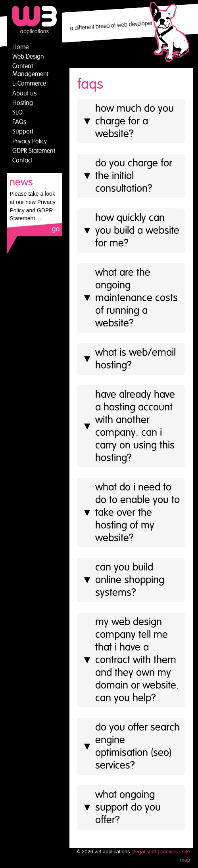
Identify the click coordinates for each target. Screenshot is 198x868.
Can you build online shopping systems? (123, 580)
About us (24, 93)
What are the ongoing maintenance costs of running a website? (130, 298)
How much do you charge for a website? (128, 121)
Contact (22, 160)
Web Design (28, 57)
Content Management (30, 70)
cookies (169, 852)
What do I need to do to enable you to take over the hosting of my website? (131, 513)
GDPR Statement (34, 151)
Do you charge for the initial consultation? (127, 176)
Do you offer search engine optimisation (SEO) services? (131, 746)
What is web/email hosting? (129, 359)
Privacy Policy (30, 141)
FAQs (19, 122)
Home (20, 47)
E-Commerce (29, 84)
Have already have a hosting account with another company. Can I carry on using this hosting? (129, 426)
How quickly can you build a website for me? (131, 231)
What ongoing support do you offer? (122, 807)
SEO (17, 113)
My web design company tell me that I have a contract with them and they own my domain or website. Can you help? (131, 660)
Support (23, 132)
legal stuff (145, 852)
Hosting (23, 103)
